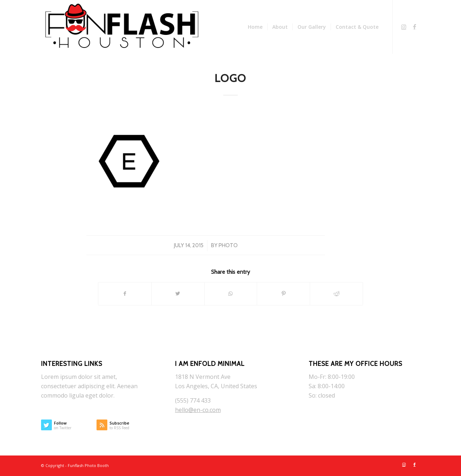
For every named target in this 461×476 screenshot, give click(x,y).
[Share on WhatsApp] (231, 294)
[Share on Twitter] (178, 294)
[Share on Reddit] (336, 294)
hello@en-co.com (198, 410)
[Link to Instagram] (404, 27)
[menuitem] (255, 27)
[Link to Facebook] (415, 27)
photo (228, 245)
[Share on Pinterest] (283, 294)
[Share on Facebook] (125, 294)
